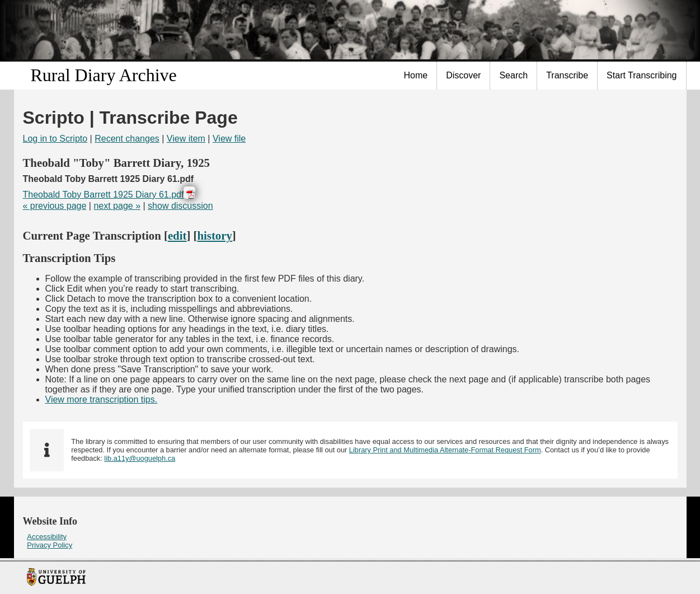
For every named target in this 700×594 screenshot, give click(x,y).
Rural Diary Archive (104, 75)
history (214, 235)
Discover (463, 75)
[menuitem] (416, 76)
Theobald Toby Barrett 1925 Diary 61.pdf (104, 195)
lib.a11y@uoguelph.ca (140, 458)
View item (186, 139)
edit (177, 235)
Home (416, 75)
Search (513, 75)
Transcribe (567, 75)
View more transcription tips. (102, 399)
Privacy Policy (50, 545)
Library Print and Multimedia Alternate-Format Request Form (445, 450)
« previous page (55, 206)
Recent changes (127, 139)
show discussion (180, 206)
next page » (117, 206)
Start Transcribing (642, 75)
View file (229, 139)
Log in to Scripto (55, 139)
